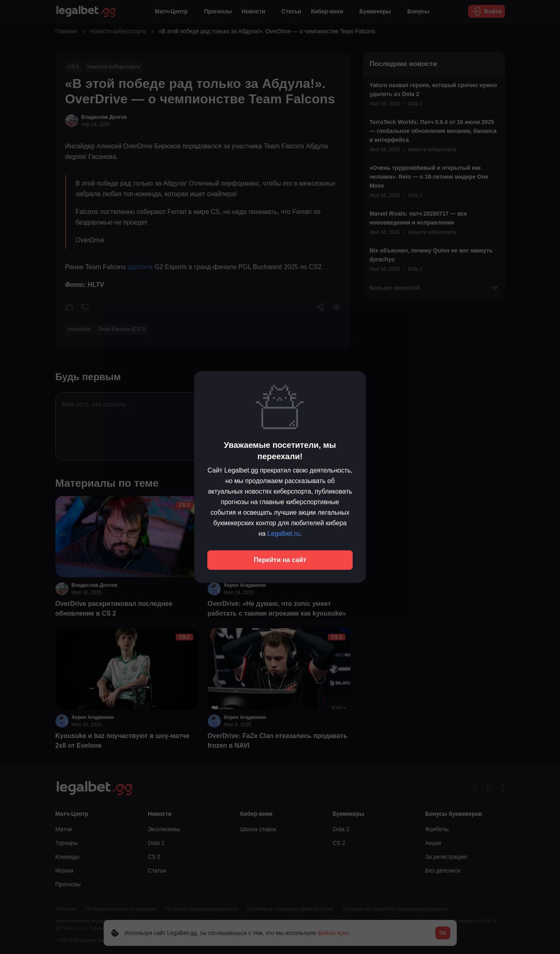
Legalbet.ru (283, 534)
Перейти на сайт (280, 560)
